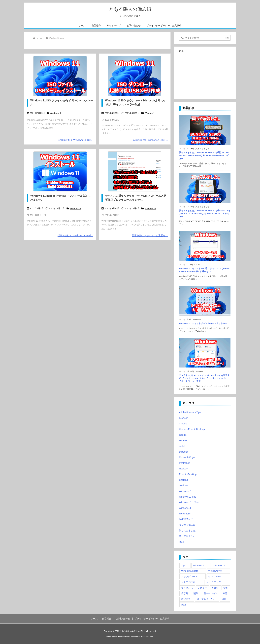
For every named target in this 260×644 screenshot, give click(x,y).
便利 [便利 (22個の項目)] (226, 588)
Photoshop (185, 463)
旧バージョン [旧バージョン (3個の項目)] (210, 593)
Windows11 (55, 113)
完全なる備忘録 (187, 525)
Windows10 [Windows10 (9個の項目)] (199, 566)
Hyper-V (183, 440)
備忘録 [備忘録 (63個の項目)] (185, 593)
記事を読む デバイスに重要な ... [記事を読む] (150, 235)
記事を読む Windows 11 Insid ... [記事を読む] (75, 235)
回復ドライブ (186, 519)
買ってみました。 (188, 536)
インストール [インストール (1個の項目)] (215, 576)
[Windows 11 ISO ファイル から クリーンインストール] (60, 76)
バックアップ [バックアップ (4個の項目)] (214, 582)
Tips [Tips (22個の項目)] (183, 566)
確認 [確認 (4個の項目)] (225, 593)
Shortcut (183, 480)
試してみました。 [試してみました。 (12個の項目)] (206, 599)
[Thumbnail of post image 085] (60, 171)
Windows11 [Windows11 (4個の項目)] (219, 566)
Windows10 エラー (189, 502)
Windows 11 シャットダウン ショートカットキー (203, 323)
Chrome (183, 424)
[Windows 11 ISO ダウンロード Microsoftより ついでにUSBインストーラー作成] (135, 76)
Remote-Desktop (188, 474)
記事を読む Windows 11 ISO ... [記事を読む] (76, 140)
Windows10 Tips (188, 497)
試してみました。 (188, 530)
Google (183, 435)
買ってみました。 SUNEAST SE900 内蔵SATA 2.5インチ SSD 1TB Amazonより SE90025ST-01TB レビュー (205, 214)
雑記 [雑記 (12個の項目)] (184, 605)
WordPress (185, 514)
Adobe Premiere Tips (190, 412)
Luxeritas (184, 452)
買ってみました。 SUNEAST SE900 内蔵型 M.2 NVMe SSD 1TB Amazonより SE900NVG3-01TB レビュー (204, 155)
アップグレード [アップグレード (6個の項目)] (189, 576)
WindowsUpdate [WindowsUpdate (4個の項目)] (190, 571)
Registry (183, 469)
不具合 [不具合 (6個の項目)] (215, 588)
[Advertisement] (205, 74)
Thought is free (147, 636)
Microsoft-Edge (187, 457)
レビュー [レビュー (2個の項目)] (202, 588)
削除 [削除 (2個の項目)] (196, 593)
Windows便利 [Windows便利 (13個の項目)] (215, 571)
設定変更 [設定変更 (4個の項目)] (186, 599)
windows (184, 485)
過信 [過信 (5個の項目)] (224, 599)
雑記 (181, 542)
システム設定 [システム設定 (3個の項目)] (188, 582)
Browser (183, 418)
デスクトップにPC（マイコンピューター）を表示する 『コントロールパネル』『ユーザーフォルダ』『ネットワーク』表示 (204, 378)
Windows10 (150, 208)
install (182, 446)
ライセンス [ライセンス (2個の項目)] (187, 588)
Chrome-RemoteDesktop (192, 429)
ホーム (39, 38)
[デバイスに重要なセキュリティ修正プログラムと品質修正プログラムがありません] (135, 171)
